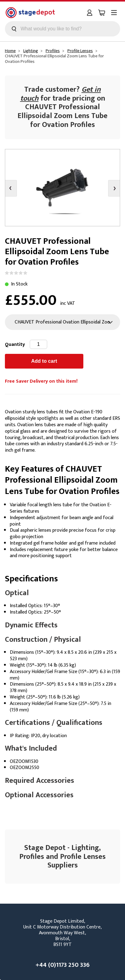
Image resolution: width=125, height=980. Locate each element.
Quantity (15, 345)
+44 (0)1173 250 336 (63, 965)
